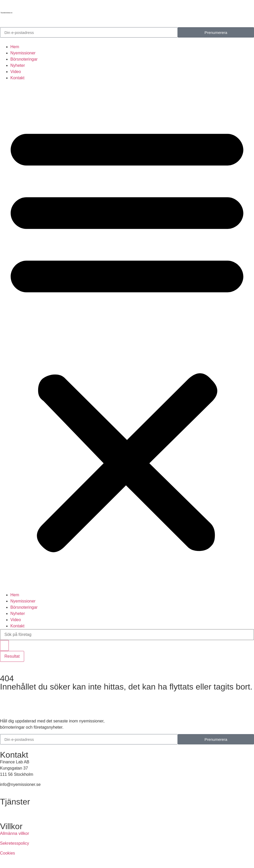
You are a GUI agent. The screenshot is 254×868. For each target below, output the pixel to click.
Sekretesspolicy (15, 843)
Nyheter (18, 65)
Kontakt (17, 78)
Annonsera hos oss (18, 809)
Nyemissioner (23, 53)
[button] (127, 336)
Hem (15, 47)
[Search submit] (4, 645)
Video (16, 72)
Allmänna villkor (15, 833)
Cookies (8, 853)
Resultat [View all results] (12, 656)
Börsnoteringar (24, 59)
